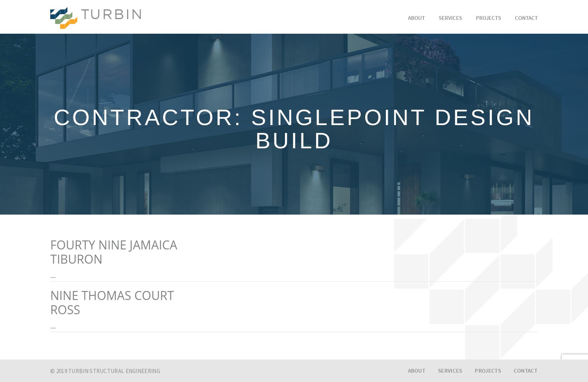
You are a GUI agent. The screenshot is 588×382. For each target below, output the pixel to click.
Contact (526, 19)
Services (450, 19)
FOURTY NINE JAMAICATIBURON (114, 252)
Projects (488, 19)
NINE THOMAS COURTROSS (112, 303)
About (416, 19)
